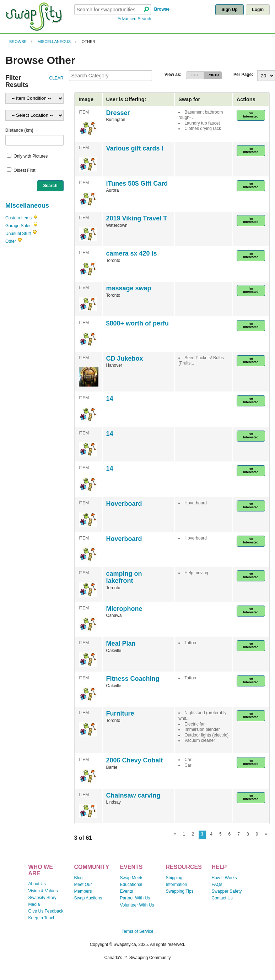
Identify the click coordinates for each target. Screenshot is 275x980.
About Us (37, 884)
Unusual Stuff (18, 234)
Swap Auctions (88, 898)
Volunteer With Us (137, 905)
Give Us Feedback (46, 911)
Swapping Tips (179, 891)
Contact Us (222, 898)
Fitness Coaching (133, 679)
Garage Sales (18, 226)
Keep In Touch (42, 918)
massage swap (129, 288)
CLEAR (56, 78)
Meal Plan (121, 644)
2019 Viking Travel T (137, 218)
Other (89, 42)
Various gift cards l (135, 148)
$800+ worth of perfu (138, 323)
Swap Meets (131, 878)
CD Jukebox (125, 358)
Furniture (120, 713)
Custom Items (18, 218)
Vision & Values (43, 891)
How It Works (224, 878)
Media (34, 904)
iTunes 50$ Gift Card (137, 184)
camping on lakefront (124, 577)
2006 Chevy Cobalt (135, 760)
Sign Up (229, 10)
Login (258, 10)
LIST (195, 75)
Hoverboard (124, 504)
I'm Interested (251, 115)
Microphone (124, 609)
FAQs (217, 885)
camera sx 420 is (132, 253)
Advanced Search (134, 19)
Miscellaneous (54, 42)
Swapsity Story (42, 898)
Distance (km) (19, 130)
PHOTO (213, 75)
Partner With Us (135, 898)
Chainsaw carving (133, 795)
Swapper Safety (227, 891)
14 (110, 399)
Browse (162, 9)
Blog (78, 878)
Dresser (118, 113)
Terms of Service (137, 931)
